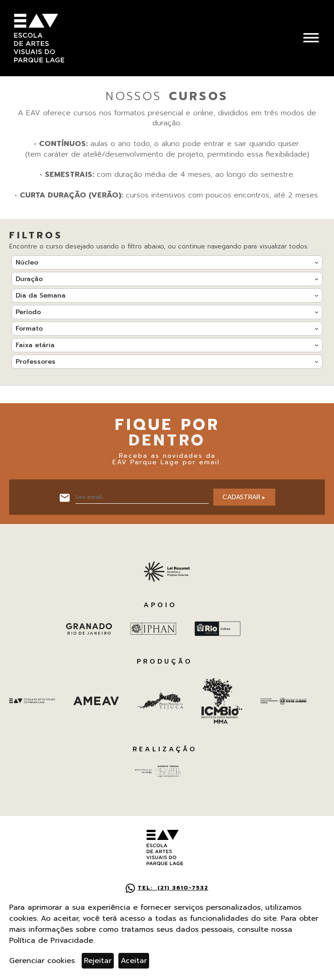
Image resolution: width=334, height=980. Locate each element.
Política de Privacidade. (52, 941)
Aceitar (134, 961)
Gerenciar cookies (42, 961)
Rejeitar (98, 961)
